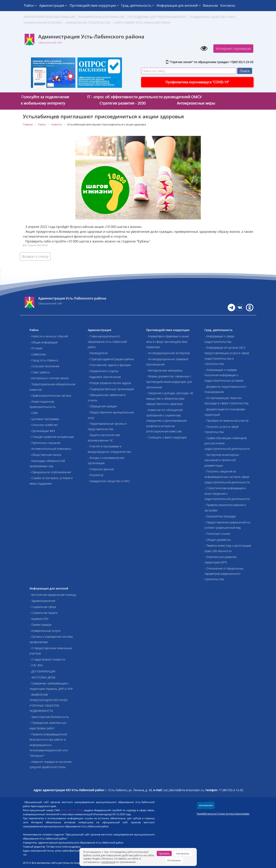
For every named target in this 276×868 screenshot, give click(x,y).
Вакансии (210, 5)
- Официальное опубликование (50, 472)
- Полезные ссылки (217, 534)
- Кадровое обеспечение (104, 377)
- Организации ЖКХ (42, 431)
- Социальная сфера (43, 607)
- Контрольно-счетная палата (49, 378)
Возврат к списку (35, 256)
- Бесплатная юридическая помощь (53, 595)
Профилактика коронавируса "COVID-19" (197, 82)
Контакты (228, 5)
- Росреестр (96, 475)
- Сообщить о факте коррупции (166, 437)
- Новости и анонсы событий (49, 336)
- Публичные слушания (45, 443)
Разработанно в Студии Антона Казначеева (223, 814)
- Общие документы (218, 540)
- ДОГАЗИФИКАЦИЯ (42, 671)
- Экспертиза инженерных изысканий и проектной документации (222, 460)
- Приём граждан (41, 625)
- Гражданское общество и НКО (109, 481)
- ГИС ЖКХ (36, 665)
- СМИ (34, 413)
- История (36, 348)
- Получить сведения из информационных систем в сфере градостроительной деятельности (227, 477)
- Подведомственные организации (111, 389)
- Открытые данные (101, 469)
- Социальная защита (43, 613)
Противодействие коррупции (94, 5)
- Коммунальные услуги (45, 631)
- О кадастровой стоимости (47, 659)
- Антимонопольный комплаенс (50, 449)
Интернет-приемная (233, 49)
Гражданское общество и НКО (212, 17)
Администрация (53, 5)
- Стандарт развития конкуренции (52, 437)
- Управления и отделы (103, 371)
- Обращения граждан (102, 406)
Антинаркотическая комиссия (101, 17)
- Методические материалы (164, 370)
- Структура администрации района (111, 359)
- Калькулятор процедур (220, 516)
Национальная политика (43, 23)
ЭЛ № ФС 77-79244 (72, 810)
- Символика (38, 354)
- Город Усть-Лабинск (44, 360)
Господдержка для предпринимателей (157, 17)
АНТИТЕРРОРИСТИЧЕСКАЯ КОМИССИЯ (49, 17)
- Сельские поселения (44, 366)
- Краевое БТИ (39, 619)
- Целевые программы (44, 419)
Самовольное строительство (88, 23)
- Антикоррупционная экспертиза (168, 353)
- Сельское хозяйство (44, 425)
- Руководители (98, 353)
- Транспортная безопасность (49, 717)
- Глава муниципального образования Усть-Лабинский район (107, 342)
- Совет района (40, 372)
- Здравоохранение (42, 601)
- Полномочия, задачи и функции (109, 365)
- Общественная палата (45, 455)
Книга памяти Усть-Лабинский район (142, 23)
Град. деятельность (138, 5)
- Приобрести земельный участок (226, 421)
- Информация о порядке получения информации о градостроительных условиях (224, 375)
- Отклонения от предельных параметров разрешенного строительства (224, 574)
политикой (108, 862)
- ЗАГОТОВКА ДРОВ (42, 677)
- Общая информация (44, 342)
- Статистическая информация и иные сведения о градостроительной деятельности (227, 493)
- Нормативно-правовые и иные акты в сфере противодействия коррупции (168, 342)
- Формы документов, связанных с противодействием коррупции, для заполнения (169, 382)
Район (30, 5)
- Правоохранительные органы (50, 395)
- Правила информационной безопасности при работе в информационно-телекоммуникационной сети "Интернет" (49, 745)
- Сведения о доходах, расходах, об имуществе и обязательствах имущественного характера (170, 398)
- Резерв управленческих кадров (109, 383)
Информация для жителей (179, 5)
